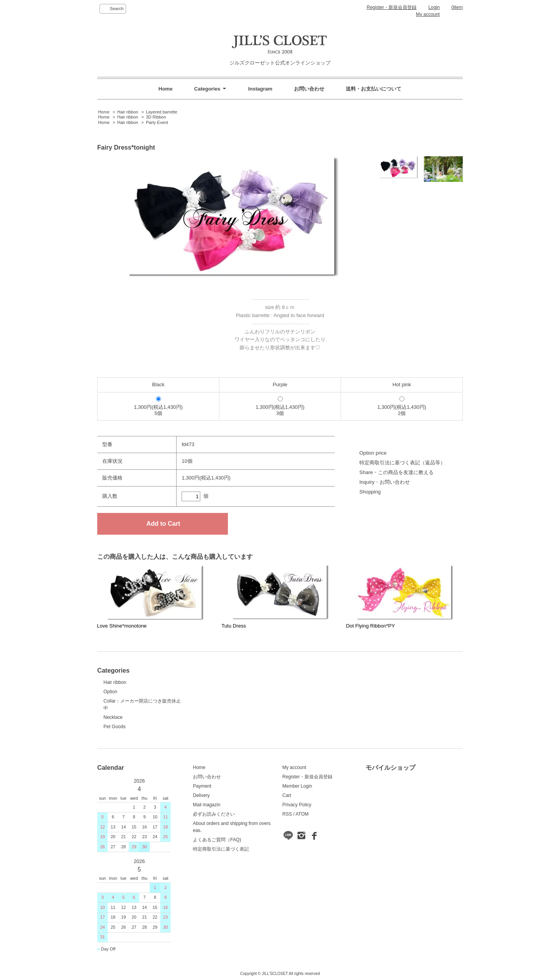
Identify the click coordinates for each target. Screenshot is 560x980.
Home (166, 89)
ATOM (302, 814)
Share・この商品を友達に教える (396, 472)
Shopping (370, 492)
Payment (202, 786)
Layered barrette (162, 112)
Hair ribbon (128, 112)
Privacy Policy (297, 805)
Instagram (260, 89)
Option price (373, 453)
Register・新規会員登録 (392, 7)
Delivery (201, 795)
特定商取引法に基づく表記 (221, 849)
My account (428, 14)
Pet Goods (115, 727)
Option (110, 692)
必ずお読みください (214, 814)
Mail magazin (207, 805)
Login (434, 7)
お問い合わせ (309, 89)
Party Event (157, 122)
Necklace (113, 717)
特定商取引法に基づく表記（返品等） (402, 463)
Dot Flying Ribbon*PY (371, 626)
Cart (287, 795)
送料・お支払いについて (374, 89)
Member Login (297, 786)
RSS (287, 814)
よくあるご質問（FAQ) (217, 840)
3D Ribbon (156, 117)
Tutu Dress (234, 626)
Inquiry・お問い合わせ (385, 482)
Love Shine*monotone (122, 626)
